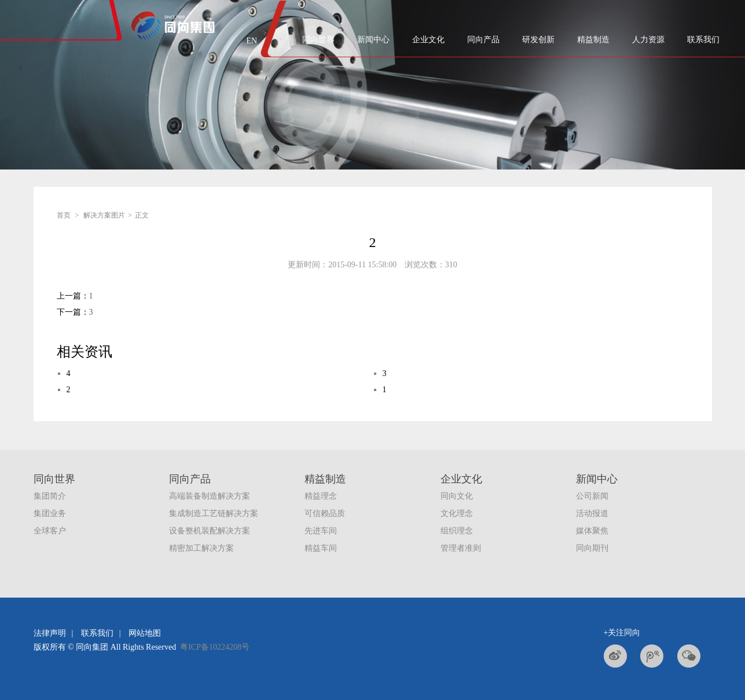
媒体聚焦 (592, 531)
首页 (64, 215)
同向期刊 (592, 548)
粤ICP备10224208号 (215, 647)
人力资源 (648, 40)
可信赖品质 (325, 513)
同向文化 (457, 496)
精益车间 (321, 548)
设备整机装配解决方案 (210, 531)
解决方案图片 (104, 215)
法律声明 (50, 633)
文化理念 (457, 513)
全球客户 (50, 531)
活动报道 (592, 513)
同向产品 (483, 40)
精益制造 (593, 40)
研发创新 (538, 40)
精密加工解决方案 (201, 548)
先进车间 (321, 531)
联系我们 (703, 40)
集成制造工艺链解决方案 (214, 513)
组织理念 (457, 531)
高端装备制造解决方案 (210, 496)
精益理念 (321, 496)
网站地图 (145, 633)
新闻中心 (373, 40)
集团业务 (50, 513)
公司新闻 (592, 496)
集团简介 (50, 496)
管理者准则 (461, 548)
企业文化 (428, 40)
